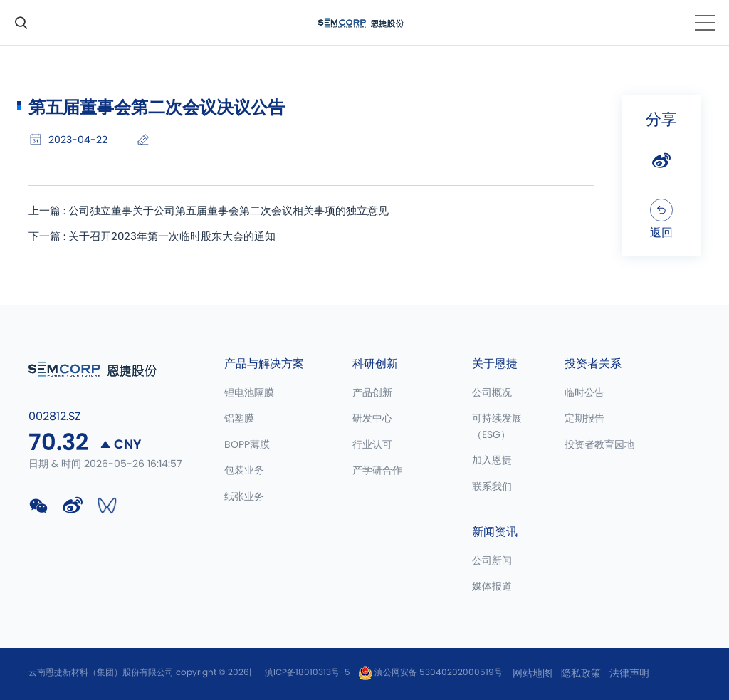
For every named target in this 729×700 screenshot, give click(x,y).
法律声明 (629, 674)
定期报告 (584, 419)
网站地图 (533, 674)
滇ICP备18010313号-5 (308, 672)
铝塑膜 (239, 419)
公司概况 (492, 393)
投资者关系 (593, 364)
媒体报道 (492, 587)
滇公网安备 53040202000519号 (430, 672)
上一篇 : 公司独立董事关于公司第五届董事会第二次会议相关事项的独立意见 (220, 211)
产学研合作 (377, 471)
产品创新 (372, 393)
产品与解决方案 (264, 364)
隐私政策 (581, 674)
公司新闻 (492, 561)
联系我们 (492, 487)
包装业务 (244, 471)
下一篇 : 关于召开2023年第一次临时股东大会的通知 (159, 239)
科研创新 (375, 364)
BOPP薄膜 (247, 445)
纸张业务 (244, 497)
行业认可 (372, 445)
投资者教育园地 (599, 445)
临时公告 (584, 393)
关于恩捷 (495, 364)
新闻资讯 (495, 532)
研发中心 (372, 419)
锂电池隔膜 (249, 393)
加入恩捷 (492, 461)
